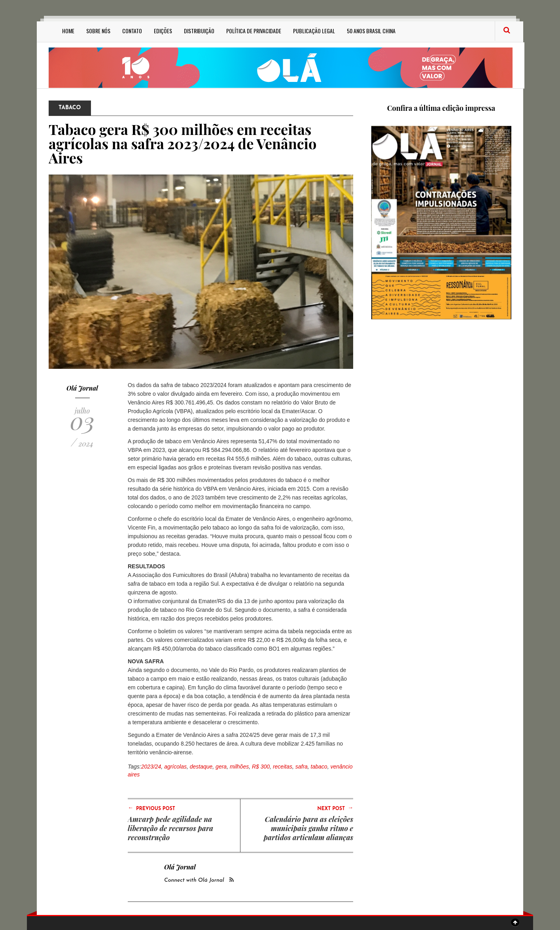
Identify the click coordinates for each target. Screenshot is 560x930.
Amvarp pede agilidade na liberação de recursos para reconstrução (170, 828)
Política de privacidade (254, 31)
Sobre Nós (98, 31)
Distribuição (199, 31)
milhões (239, 767)
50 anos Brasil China (371, 31)
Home (68, 31)
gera (221, 767)
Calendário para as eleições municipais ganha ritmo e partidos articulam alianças (309, 828)
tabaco (319, 767)
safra (302, 767)
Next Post (335, 808)
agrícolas (175, 767)
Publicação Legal (314, 31)
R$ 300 (261, 767)
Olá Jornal (82, 388)
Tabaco (70, 108)
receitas (283, 767)
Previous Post (151, 808)
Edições (163, 31)
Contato (132, 31)
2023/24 (151, 767)
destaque (201, 767)
